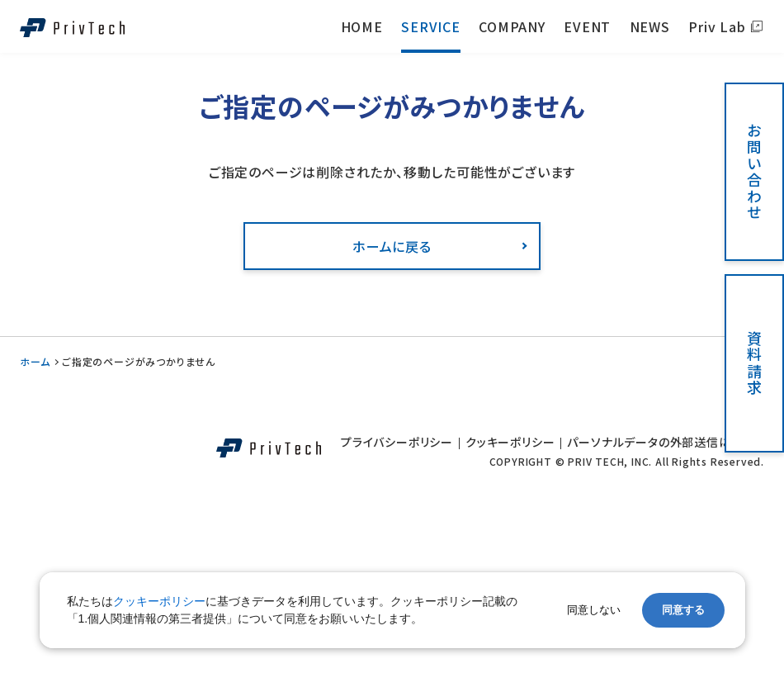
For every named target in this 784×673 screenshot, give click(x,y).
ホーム (35, 361)
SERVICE (431, 26)
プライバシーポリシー (397, 442)
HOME (362, 26)
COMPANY (512, 26)
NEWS (650, 26)
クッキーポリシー (510, 442)
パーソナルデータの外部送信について (666, 442)
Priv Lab (717, 26)
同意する (683, 610)
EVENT (587, 26)
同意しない (594, 610)
